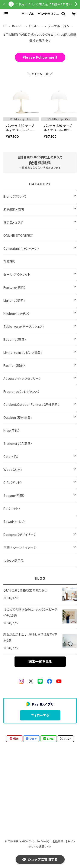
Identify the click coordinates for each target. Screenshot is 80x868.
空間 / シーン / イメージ (20, 548)
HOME (5, 26)
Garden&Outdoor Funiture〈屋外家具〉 (31, 405)
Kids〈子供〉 (12, 431)
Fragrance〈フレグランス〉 (22, 392)
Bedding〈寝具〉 (15, 340)
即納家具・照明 (14, 209)
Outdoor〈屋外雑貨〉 (18, 418)
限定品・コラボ (13, 222)
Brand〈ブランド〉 (17, 26)
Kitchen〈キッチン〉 (16, 314)
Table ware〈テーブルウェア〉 (24, 327)
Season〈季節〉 (14, 496)
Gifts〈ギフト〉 (13, 483)
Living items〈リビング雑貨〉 (23, 353)
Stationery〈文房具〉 (18, 444)
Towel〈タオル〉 (14, 522)
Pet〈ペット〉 (12, 509)
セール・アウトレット (17, 275)
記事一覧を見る (40, 662)
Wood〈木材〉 (13, 470)
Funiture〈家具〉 (15, 288)
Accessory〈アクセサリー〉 (22, 379)
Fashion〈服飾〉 (14, 366)
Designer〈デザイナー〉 (20, 535)
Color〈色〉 (11, 457)
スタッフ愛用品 (14, 561)
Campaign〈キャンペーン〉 (21, 249)
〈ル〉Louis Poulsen (36, 26)
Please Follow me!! (40, 57)
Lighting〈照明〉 (14, 301)
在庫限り (9, 262)
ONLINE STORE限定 (18, 235)
